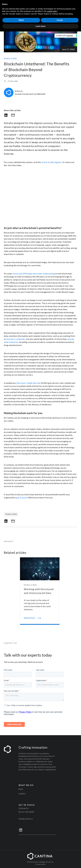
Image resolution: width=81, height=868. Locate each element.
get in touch (22, 497)
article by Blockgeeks (51, 162)
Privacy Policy (40, 864)
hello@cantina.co (26, 819)
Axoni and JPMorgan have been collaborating (34, 274)
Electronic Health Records (29, 383)
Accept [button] (60, 20)
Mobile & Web (10, 59)
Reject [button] (21, 20)
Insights (22, 794)
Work (21, 789)
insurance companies (16, 339)
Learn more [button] (40, 26)
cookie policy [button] (52, 11)
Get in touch (27, 805)
